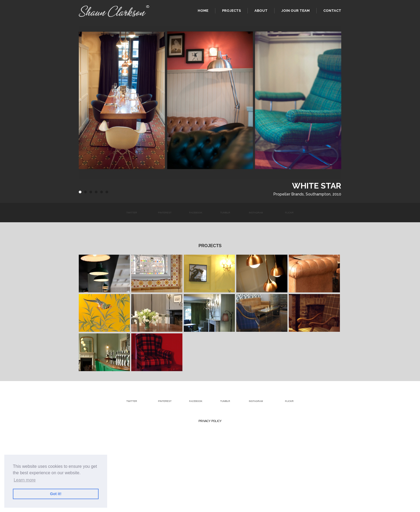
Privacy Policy (210, 421)
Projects (231, 11)
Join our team (295, 11)
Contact (332, 11)
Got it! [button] (56, 494)
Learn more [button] (25, 480)
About (261, 11)
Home (203, 11)
